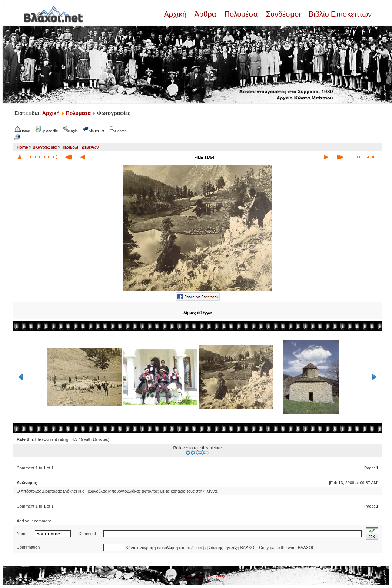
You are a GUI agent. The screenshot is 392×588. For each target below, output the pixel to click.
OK (372, 534)
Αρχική (176, 14)
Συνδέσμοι (283, 14)
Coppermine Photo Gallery (205, 576)
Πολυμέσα (241, 14)
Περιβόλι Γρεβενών (80, 147)
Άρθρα (205, 14)
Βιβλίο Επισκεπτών (339, 14)
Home (22, 147)
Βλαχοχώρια (45, 147)
